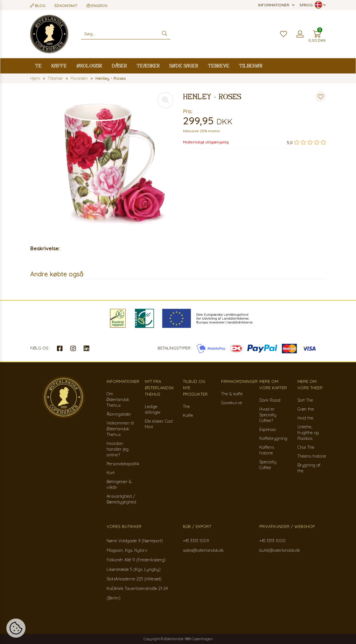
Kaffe (59, 66)
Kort (111, 473)
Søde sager (184, 66)
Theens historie (312, 456)
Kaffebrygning (273, 438)
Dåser (119, 66)
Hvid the (305, 418)
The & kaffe (232, 394)
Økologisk (89, 66)
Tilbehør (251, 66)
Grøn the (306, 409)
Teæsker (148, 66)
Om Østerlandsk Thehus (118, 399)
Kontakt (66, 6)
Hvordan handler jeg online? (118, 449)
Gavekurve (232, 403)
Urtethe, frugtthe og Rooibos (308, 433)
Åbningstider (119, 414)
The (186, 406)
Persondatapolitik (123, 464)
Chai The (306, 447)
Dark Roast (270, 400)
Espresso (268, 429)
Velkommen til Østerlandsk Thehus (120, 429)
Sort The (305, 400)
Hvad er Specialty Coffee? (268, 415)
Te (38, 66)
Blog (38, 6)
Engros (97, 6)
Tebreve (219, 66)
